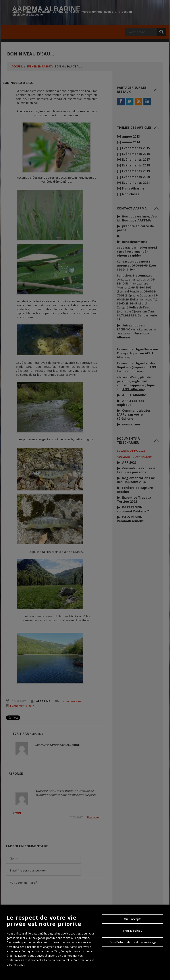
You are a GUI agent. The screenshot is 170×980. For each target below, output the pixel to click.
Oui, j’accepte (133, 919)
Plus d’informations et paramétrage (133, 942)
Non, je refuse (133, 931)
